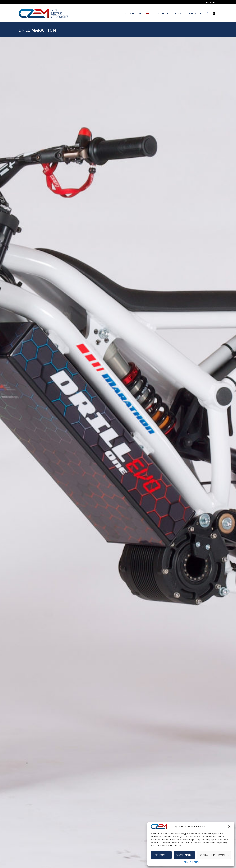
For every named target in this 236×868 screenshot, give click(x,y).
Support (164, 13)
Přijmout (161, 855)
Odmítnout (184, 855)
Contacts (194, 13)
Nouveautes (133, 13)
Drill (150, 13)
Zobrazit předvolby (214, 855)
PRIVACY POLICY (192, 862)
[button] (229, 826)
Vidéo (179, 13)
